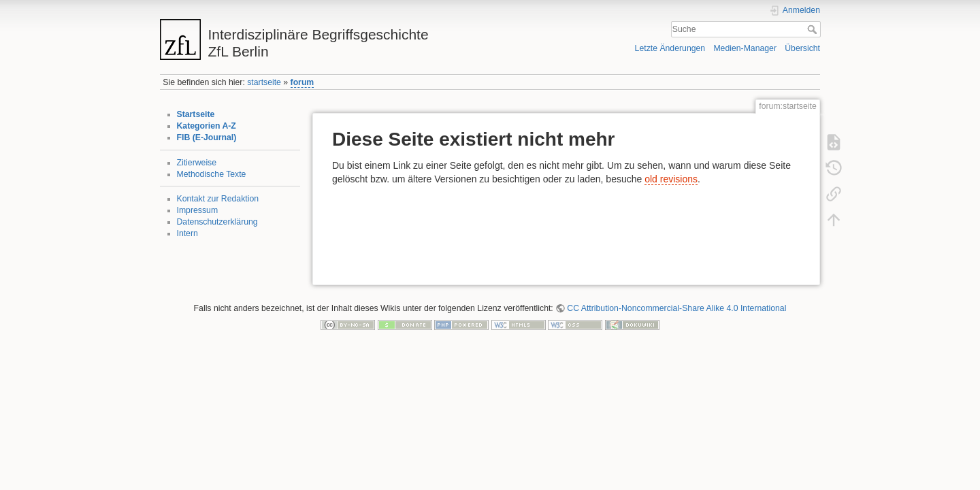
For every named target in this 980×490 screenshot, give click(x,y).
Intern (187, 233)
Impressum (198, 210)
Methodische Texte (212, 174)
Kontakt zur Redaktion (218, 199)
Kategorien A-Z (207, 126)
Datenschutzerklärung (217, 222)
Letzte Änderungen (670, 48)
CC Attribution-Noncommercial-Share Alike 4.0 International (676, 308)
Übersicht (802, 48)
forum (303, 82)
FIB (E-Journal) (207, 137)
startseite (264, 82)
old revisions (671, 179)
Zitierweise (197, 163)
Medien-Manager (745, 48)
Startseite (196, 114)
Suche (814, 29)
